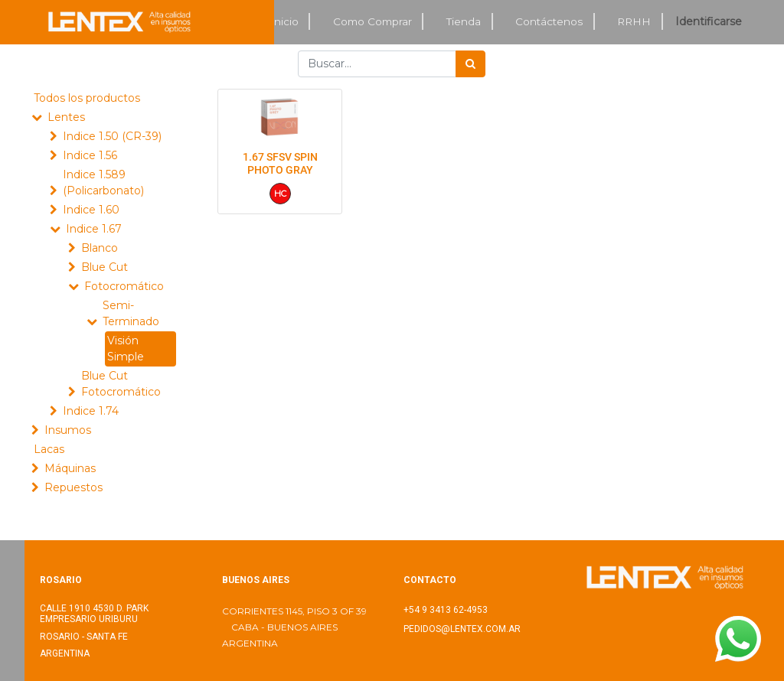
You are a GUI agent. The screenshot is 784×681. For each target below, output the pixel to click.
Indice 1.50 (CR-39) (112, 136)
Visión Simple (126, 349)
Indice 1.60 (91, 210)
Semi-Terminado (131, 313)
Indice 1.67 (94, 229)
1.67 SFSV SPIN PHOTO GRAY (280, 163)
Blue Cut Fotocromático (121, 384)
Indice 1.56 (90, 155)
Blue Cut (105, 267)
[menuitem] (285, 22)
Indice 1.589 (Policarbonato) (103, 182)
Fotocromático (124, 286)
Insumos (68, 430)
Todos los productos (87, 98)
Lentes (66, 117)
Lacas (49, 449)
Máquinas (70, 468)
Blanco (100, 248)
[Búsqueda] (470, 64)
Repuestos (73, 487)
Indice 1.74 (91, 411)
